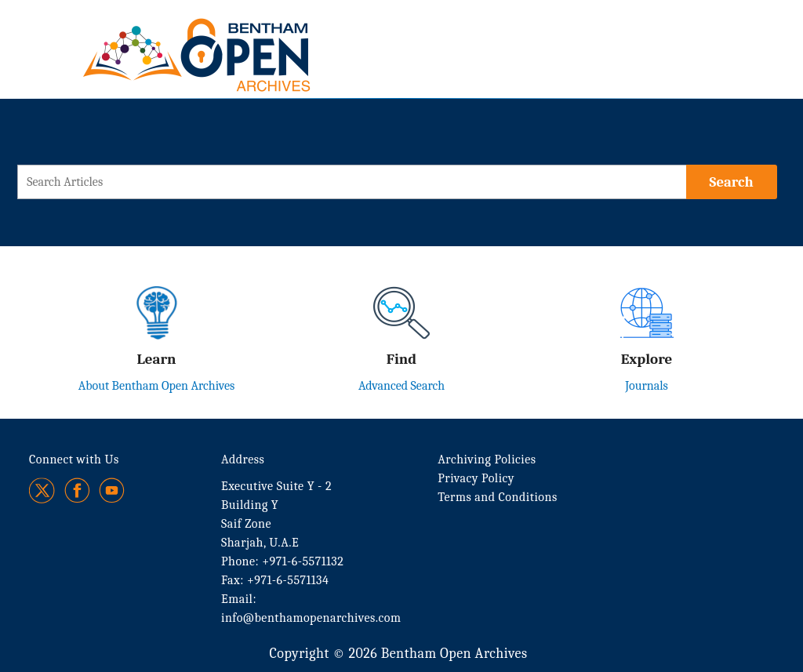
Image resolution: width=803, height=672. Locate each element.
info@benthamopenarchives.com (311, 618)
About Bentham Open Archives (157, 386)
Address (243, 460)
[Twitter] (43, 490)
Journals (647, 386)
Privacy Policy (476, 478)
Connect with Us (74, 460)
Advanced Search (401, 386)
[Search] (732, 182)
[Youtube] (112, 490)
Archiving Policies (487, 460)
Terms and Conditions (497, 497)
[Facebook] (77, 490)
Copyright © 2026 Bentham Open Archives (398, 654)
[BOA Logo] (242, 38)
